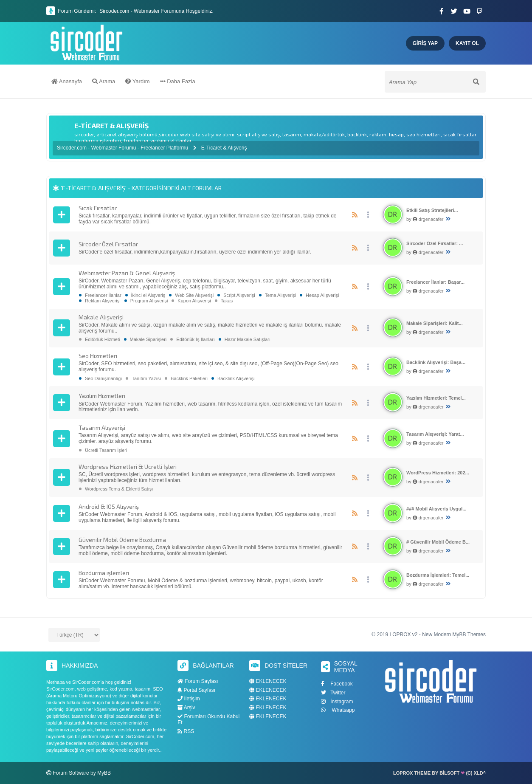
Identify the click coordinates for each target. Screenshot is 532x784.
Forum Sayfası (198, 681)
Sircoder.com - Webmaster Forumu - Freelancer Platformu (123, 148)
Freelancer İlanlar (103, 295)
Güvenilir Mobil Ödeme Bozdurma (122, 540)
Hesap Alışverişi (322, 295)
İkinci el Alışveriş (148, 295)
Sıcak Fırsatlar (98, 208)
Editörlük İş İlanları (195, 339)
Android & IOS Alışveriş (109, 506)
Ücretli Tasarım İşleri (106, 450)
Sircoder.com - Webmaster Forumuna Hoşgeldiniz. (156, 11)
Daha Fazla (178, 82)
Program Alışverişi (149, 301)
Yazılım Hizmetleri (102, 396)
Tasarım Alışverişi (102, 427)
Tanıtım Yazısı (146, 378)
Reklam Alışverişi (103, 301)
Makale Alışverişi (101, 317)
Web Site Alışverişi (194, 295)
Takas (227, 301)
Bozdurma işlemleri (104, 573)
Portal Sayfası (196, 690)
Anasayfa (67, 82)
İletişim (189, 699)
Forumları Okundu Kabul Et (208, 719)
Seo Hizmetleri (98, 356)
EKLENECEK (268, 681)
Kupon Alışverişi (194, 301)
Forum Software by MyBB (82, 773)
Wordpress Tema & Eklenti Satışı (119, 489)
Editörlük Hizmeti (103, 339)
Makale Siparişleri (148, 339)
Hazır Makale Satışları (248, 339)
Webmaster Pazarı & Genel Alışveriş (127, 273)
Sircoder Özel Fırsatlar (108, 244)
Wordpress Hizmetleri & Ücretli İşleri (128, 467)
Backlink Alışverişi (236, 378)
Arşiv (186, 708)
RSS (186, 731)
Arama (104, 82)
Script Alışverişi (239, 295)
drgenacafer (431, 219)
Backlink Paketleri (189, 378)
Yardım (137, 82)
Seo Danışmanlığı (103, 378)
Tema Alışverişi (280, 295)
